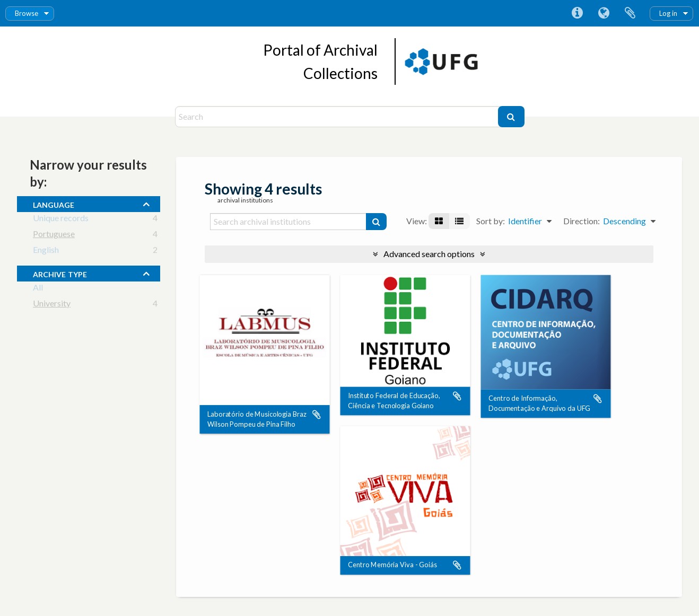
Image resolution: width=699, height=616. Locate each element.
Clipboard (630, 13)
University (52, 305)
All (38, 289)
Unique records (61, 220)
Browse (27, 13)
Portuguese (54, 236)
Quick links (577, 13)
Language (604, 13)
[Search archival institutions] (289, 222)
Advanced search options (429, 254)
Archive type (60, 273)
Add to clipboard (317, 415)
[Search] (338, 117)
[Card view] (439, 221)
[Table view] (459, 221)
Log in (668, 13)
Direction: (582, 221)
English (46, 252)
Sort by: (491, 221)
